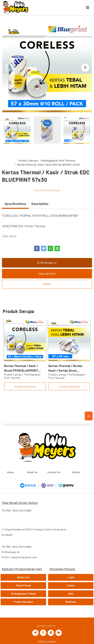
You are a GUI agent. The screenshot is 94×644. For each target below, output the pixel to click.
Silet (71, 594)
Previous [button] (9, 68)
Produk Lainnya (28, 161)
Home (10, 472)
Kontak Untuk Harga (47, 190)
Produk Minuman (23, 602)
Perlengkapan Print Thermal (58, 161)
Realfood (71, 602)
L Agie (71, 577)
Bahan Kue (23, 577)
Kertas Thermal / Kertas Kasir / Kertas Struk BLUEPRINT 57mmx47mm (67, 368)
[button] (9, 236)
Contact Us (54, 472)
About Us (32, 472)
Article (76, 472)
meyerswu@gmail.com (24, 557)
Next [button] (85, 68)
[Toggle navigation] (88, 8)
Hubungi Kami (47, 274)
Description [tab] (40, 204)
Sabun (71, 585)
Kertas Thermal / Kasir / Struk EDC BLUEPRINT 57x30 (49, 165)
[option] (47, 67)
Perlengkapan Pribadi (23, 594)
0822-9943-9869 (22, 511)
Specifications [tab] (15, 204)
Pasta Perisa (23, 585)
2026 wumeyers (47, 641)
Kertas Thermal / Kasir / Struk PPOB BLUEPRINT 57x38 (21, 368)
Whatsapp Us (47, 263)
